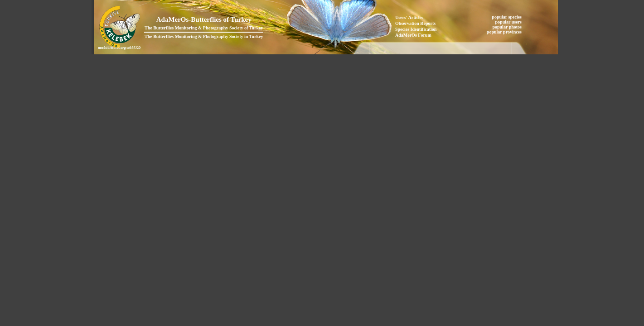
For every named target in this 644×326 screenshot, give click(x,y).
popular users (509, 22)
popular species (507, 17)
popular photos (507, 27)
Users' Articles (409, 17)
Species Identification (416, 29)
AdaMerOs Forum (413, 35)
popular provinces (505, 32)
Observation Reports (415, 23)
